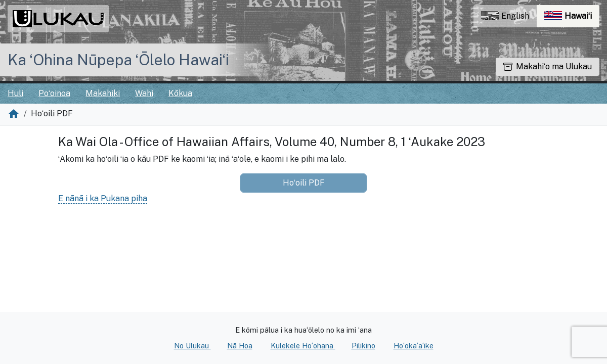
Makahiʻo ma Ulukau (548, 66)
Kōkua (180, 93)
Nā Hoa (240, 346)
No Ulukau (192, 346)
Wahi (144, 93)
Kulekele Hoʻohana (303, 346)
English (505, 16)
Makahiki (103, 93)
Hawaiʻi (572, 18)
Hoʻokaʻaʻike (414, 346)
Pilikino (363, 346)
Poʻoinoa (54, 93)
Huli (15, 93)
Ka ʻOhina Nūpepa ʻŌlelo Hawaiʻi (118, 60)
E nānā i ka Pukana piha (103, 198)
